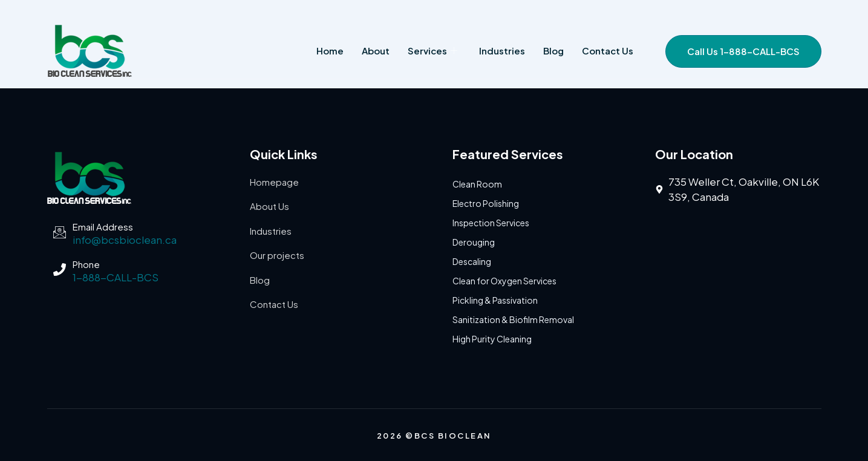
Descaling (472, 261)
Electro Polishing (486, 203)
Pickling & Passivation (495, 300)
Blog (553, 51)
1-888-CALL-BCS (116, 277)
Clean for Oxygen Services (504, 281)
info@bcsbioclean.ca (125, 240)
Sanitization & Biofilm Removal (513, 319)
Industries (502, 51)
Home (330, 51)
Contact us (608, 51)
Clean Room (477, 184)
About (376, 51)
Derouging (474, 242)
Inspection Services (491, 223)
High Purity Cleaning (492, 339)
